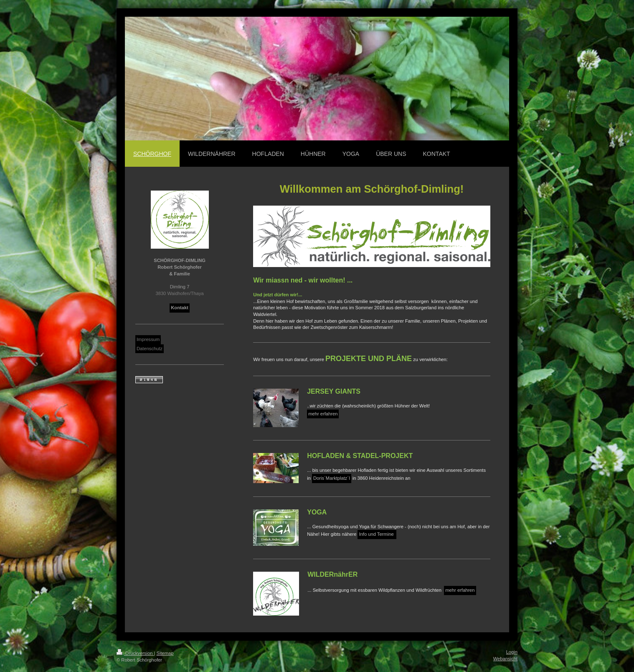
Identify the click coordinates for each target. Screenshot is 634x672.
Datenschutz (150, 349)
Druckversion (135, 653)
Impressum (148, 339)
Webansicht (505, 659)
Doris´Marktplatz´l (332, 478)
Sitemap (165, 653)
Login (512, 652)
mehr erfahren (323, 414)
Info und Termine (377, 534)
